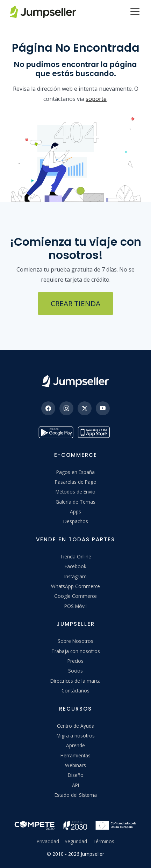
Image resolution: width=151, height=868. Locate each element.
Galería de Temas (75, 502)
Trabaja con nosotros (76, 651)
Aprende (75, 745)
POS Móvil (75, 606)
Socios (75, 671)
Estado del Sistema (76, 795)
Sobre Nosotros (75, 641)
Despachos (76, 521)
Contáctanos (75, 691)
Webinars (75, 765)
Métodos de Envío (75, 492)
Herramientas (75, 755)
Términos (103, 841)
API (75, 785)
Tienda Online (76, 557)
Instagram (75, 576)
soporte (96, 99)
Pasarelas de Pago (76, 482)
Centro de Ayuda (76, 726)
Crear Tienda (75, 303)
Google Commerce (75, 596)
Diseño (76, 775)
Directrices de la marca (75, 681)
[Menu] (135, 12)
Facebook (75, 566)
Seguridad (76, 841)
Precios (75, 661)
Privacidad (48, 841)
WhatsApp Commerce (75, 586)
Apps (75, 511)
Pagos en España (75, 472)
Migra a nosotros (76, 736)
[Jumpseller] (75, 381)
